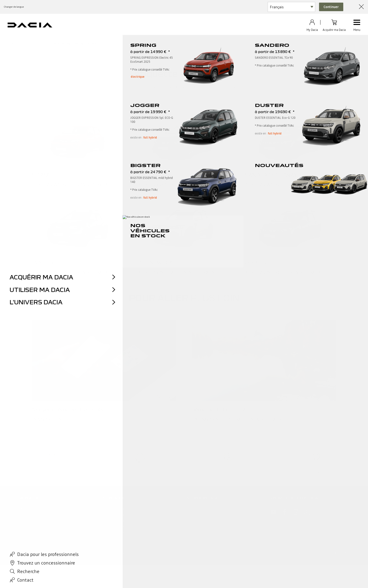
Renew (191, 532)
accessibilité (137, 553)
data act (80, 553)
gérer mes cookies (114, 553)
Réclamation (28, 521)
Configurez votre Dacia (119, 509)
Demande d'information (36, 515)
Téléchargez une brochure (121, 521)
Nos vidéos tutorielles (35, 526)
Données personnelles (58, 553)
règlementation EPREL (26, 43)
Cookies (94, 553)
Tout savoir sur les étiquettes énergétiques (237, 420)
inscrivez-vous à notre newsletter (127, 532)
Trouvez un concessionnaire (123, 515)
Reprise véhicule (198, 509)
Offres (191, 521)
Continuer (331, 7)
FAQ (22, 509)
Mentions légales (30, 553)
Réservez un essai (115, 526)
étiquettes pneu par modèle (75, 43)
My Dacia (193, 515)
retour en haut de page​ (184, 435)
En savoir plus (46, 420)
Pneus (191, 526)
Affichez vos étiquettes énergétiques (70, 185)
